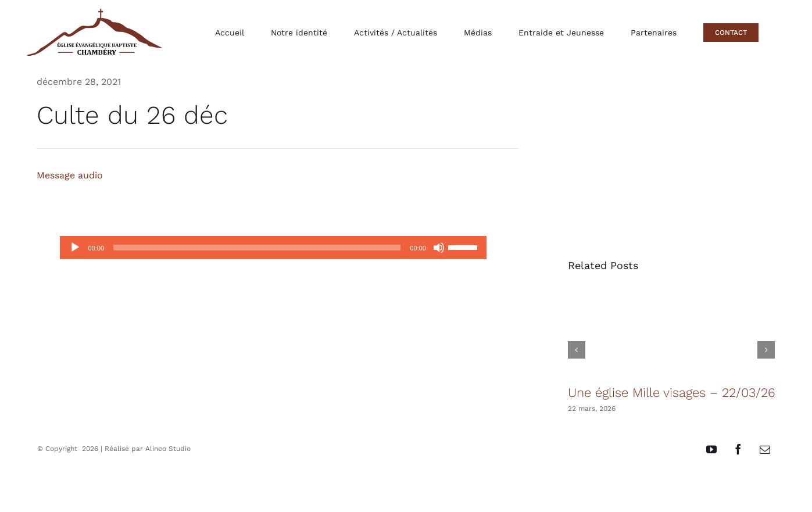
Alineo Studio (168, 449)
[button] (577, 350)
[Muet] (439, 248)
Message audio (70, 175)
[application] (273, 248)
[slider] (257, 248)
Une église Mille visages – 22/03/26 (672, 393)
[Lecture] (75, 248)
